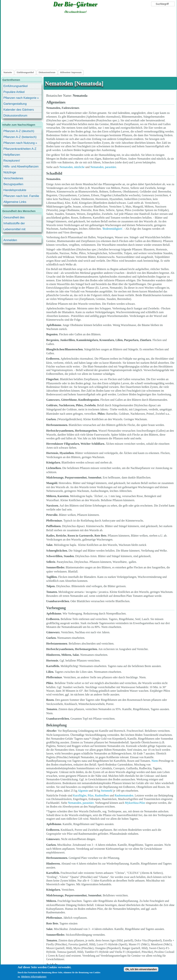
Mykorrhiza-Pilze (135, 803)
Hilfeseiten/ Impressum (71, 72)
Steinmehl (107, 791)
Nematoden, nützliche (72, 167)
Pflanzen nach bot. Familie (21, 196)
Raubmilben (102, 795)
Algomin (83, 791)
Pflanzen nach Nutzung (19, 143)
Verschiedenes (13, 178)
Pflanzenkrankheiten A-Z (20, 149)
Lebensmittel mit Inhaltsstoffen (14, 230)
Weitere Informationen (34, 977)
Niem (155, 761)
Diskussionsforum (47, 72)
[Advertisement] (89, 42)
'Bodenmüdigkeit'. (113, 229)
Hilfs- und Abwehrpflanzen (21, 166)
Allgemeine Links (15, 202)
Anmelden (10, 240)
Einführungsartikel (25, 72)
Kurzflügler (80, 795)
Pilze (90, 795)
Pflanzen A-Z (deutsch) (19, 131)
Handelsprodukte (15, 190)
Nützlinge (10, 172)
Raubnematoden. (124, 795)
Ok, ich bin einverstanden (141, 969)
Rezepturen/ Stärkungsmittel (14, 161)
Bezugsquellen (13, 184)
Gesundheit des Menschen (14, 218)
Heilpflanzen (12, 155)
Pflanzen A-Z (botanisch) (20, 137)
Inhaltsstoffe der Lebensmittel (14, 224)
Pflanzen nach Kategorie (20, 98)
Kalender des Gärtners (19, 110)
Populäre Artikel (14, 92)
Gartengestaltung (15, 104)
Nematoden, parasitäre (103, 167)
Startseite (8, 72)
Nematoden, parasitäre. (81, 803)
